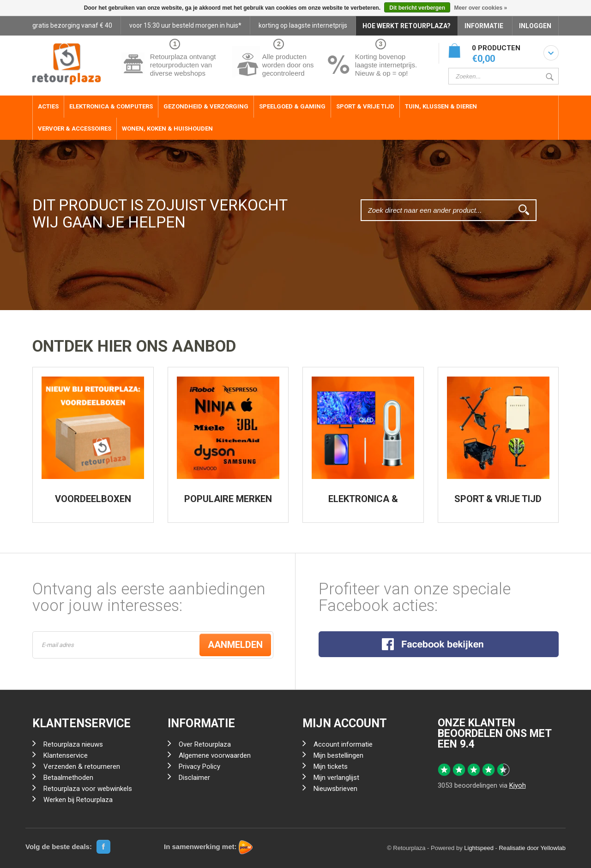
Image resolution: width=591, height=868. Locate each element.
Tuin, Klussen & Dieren (441, 106)
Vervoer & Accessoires (75, 129)
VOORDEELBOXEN (93, 499)
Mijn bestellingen (338, 755)
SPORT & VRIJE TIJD (498, 499)
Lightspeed (479, 848)
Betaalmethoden (68, 778)
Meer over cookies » (480, 8)
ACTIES (48, 106)
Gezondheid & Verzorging (206, 106)
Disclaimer (194, 778)
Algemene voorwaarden (215, 755)
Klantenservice (66, 755)
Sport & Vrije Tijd (365, 106)
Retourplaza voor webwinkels (88, 789)
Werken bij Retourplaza (78, 800)
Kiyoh (518, 785)
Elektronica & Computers (111, 106)
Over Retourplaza (205, 744)
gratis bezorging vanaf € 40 (72, 25)
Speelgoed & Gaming (292, 106)
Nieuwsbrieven (335, 789)
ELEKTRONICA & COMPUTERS (363, 503)
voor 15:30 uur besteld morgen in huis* (185, 25)
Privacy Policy (199, 766)
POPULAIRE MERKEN (228, 499)
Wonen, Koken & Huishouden (167, 129)
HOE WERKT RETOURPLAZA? (407, 26)
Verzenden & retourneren (82, 766)
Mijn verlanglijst (336, 778)
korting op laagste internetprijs (303, 25)
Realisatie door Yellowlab (532, 848)
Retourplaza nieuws (73, 744)
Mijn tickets (331, 766)
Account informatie (343, 744)
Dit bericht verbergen (417, 8)
